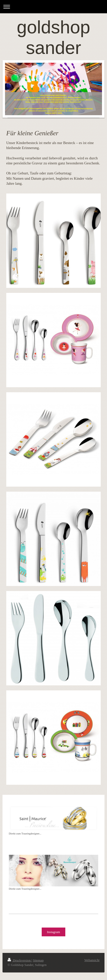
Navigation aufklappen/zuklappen (54, 7)
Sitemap (38, 960)
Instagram (54, 932)
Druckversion (19, 960)
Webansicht (92, 960)
